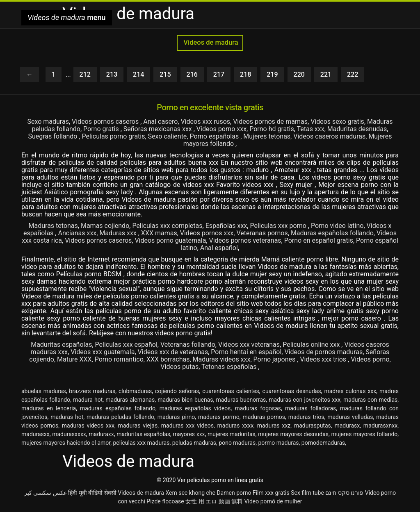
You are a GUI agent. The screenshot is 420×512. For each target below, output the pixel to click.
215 (165, 74)
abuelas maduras (44, 391)
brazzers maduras (92, 391)
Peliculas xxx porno (279, 226)
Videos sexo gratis (337, 122)
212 (85, 74)
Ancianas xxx (77, 233)
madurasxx (35, 434)
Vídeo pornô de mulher (273, 501)
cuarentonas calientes (231, 391)
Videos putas (179, 367)
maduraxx (101, 434)
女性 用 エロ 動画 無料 (214, 501)
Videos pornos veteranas (245, 240)
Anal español (219, 248)
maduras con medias (370, 400)
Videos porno (370, 359)
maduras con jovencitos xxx (305, 400)
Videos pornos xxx (207, 233)
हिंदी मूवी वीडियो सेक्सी (92, 493)
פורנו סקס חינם (344, 493)
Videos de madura (210, 42)
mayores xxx (189, 434)
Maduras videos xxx (222, 359)
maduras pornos (264, 417)
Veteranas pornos (262, 233)
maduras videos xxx (88, 426)
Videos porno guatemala (170, 240)
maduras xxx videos (187, 426)
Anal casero (160, 122)
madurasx (347, 426)
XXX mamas (159, 233)
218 (245, 74)
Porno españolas (215, 136)
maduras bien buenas (185, 400)
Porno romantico (119, 359)
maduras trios (306, 417)
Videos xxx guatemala (103, 352)
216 (192, 74)
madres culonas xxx (350, 391)
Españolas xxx (226, 226)
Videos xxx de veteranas (173, 352)
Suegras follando (53, 136)
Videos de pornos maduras (323, 352)
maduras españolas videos (195, 408)
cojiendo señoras (177, 391)
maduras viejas (138, 426)
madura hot (88, 400)
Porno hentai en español (246, 352)
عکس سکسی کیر (46, 493)
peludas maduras (194, 443)
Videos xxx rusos (205, 122)
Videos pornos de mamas (270, 122)
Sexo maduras (48, 122)
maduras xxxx (236, 426)
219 (272, 74)
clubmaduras (135, 391)
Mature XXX (74, 359)
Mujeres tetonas (267, 136)
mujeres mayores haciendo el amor (66, 443)
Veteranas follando (188, 345)
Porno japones (275, 359)
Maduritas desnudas (357, 129)
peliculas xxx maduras (141, 443)
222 (353, 74)
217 (219, 74)
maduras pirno (176, 417)
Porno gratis (102, 129)
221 (326, 74)
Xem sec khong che (190, 493)
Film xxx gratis (271, 493)
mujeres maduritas (232, 434)
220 (299, 74)
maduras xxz (274, 426)
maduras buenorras (241, 400)
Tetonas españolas (230, 367)
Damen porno (234, 493)
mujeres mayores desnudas (293, 434)
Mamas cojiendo (105, 226)
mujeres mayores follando (364, 434)
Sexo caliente (168, 136)
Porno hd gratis (272, 129)
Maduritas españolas (61, 345)
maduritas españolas (143, 434)
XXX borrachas (168, 359)
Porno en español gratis (319, 240)
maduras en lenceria (49, 408)
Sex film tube (307, 493)
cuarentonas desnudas (292, 391)
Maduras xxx (119, 233)
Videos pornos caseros (106, 122)
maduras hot (67, 417)
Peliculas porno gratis (114, 136)
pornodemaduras (323, 443)
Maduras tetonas (53, 226)
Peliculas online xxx (312, 345)
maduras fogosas (258, 408)
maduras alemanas (130, 400)
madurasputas (313, 426)
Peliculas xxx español (126, 345)
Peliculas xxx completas (167, 226)
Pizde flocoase (165, 501)
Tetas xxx (310, 129)
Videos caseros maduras (329, 136)
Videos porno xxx (221, 129)
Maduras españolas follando (332, 233)
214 (138, 74)
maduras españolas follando (118, 408)
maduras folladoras (310, 408)
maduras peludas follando (120, 417)
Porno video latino (337, 226)
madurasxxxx (69, 434)
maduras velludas (350, 417)
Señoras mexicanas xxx (159, 129)
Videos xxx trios (324, 359)
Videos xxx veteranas (249, 345)
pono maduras (237, 443)
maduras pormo (219, 417)
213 (112, 74)
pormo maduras (278, 443)
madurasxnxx (380, 426)
